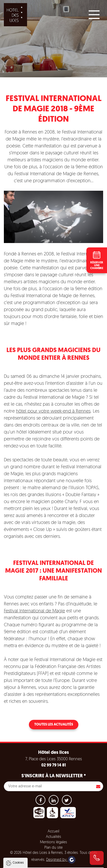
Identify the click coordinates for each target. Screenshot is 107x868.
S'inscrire (98, 786)
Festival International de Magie (34, 611)
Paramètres (54, 863)
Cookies (18, 787)
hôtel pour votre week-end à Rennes (53, 411)
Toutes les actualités (54, 725)
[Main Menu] (94, 15)
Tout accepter (54, 844)
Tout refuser (53, 853)
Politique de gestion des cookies (33, 831)
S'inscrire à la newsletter (54, 776)
